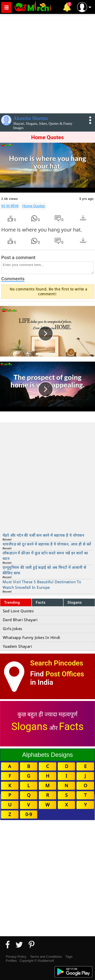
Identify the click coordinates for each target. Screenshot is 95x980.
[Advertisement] (48, 63)
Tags (69, 957)
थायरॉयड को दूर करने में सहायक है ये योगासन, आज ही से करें (47, 544)
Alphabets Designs (47, 755)
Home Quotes (34, 206)
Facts (41, 602)
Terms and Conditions (46, 957)
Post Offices (65, 674)
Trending (12, 602)
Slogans (75, 602)
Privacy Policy (16, 957)
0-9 (29, 814)
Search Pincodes (57, 663)
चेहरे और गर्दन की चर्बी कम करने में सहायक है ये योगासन (43, 535)
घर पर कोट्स (10, 206)
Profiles (11, 961)
